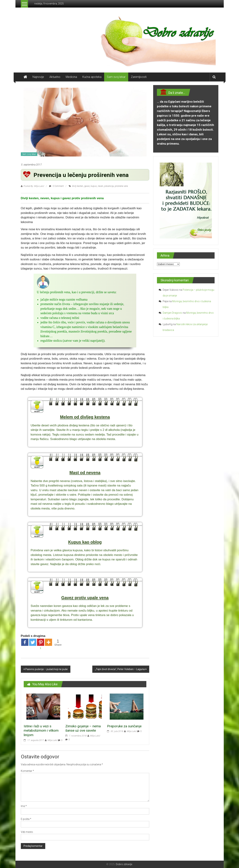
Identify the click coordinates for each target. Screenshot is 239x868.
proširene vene (121, 186)
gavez (87, 186)
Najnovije (38, 77)
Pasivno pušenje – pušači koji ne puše (47, 669)
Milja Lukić (52, 740)
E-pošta (26, 819)
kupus (94, 186)
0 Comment (56, 186)
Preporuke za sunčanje (124, 726)
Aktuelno (55, 77)
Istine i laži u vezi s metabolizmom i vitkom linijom (41, 731)
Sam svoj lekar (116, 77)
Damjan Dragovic (172, 313)
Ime (24, 806)
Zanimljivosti (139, 77)
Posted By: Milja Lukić (34, 186)
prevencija (109, 186)
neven (101, 186)
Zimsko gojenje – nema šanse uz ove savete (83, 728)
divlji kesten (78, 186)
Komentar (27, 771)
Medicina (71, 77)
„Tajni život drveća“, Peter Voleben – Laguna (120, 669)
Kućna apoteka (92, 77)
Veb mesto (27, 832)
